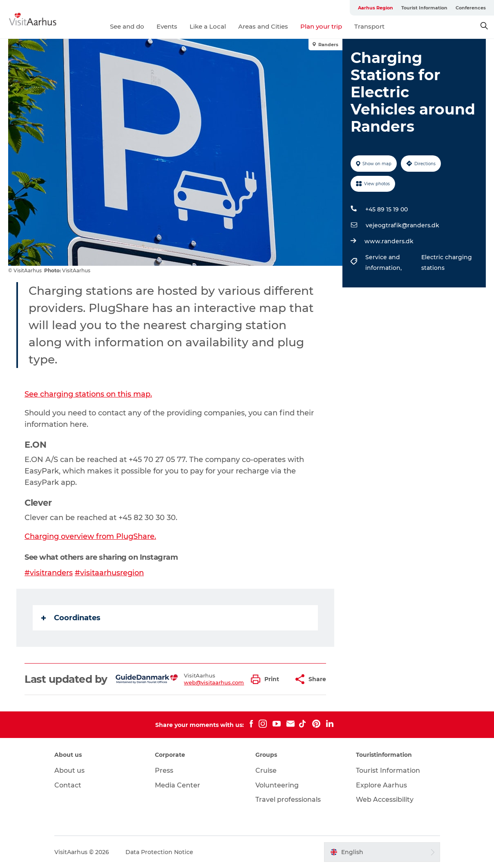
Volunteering (277, 785)
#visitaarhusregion (109, 573)
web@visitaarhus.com (214, 682)
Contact (68, 785)
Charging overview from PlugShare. (90, 536)
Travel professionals (288, 800)
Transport (369, 26)
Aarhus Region (376, 8)
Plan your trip (321, 26)
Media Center (178, 785)
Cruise (266, 770)
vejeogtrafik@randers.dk (402, 225)
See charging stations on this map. (88, 394)
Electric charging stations (447, 262)
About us (69, 770)
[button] (267, 679)
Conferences (471, 8)
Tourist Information (424, 8)
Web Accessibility (385, 800)
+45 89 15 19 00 (387, 209)
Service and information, (384, 262)
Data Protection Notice (159, 852)
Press (164, 770)
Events (167, 26)
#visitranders (49, 573)
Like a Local (208, 26)
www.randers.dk (389, 241)
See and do (127, 26)
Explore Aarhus (381, 785)
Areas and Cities (263, 26)
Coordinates (71, 618)
